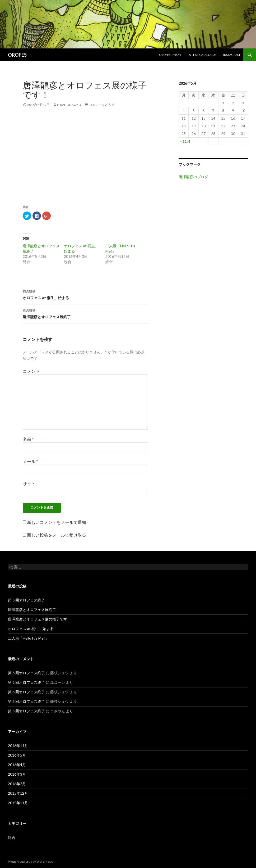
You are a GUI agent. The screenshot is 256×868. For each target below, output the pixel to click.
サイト (29, 484)
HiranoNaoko (69, 105)
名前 (28, 439)
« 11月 (185, 141)
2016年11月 (18, 746)
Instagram (232, 55)
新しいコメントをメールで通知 (57, 522)
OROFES (17, 55)
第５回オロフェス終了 (26, 600)
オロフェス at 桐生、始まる (85, 294)
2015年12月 (18, 793)
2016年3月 (17, 774)
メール (30, 461)
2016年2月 (17, 784)
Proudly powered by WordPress (30, 862)
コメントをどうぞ (102, 105)
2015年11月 (18, 803)
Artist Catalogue (203, 55)
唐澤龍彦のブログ (193, 177)
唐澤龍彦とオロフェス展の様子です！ (39, 619)
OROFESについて (171, 55)
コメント (31, 371)
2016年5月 (17, 755)
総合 (12, 837)
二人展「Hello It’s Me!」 (28, 638)
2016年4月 (17, 765)
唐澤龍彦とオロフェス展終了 (85, 313)
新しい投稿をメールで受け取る (57, 535)
